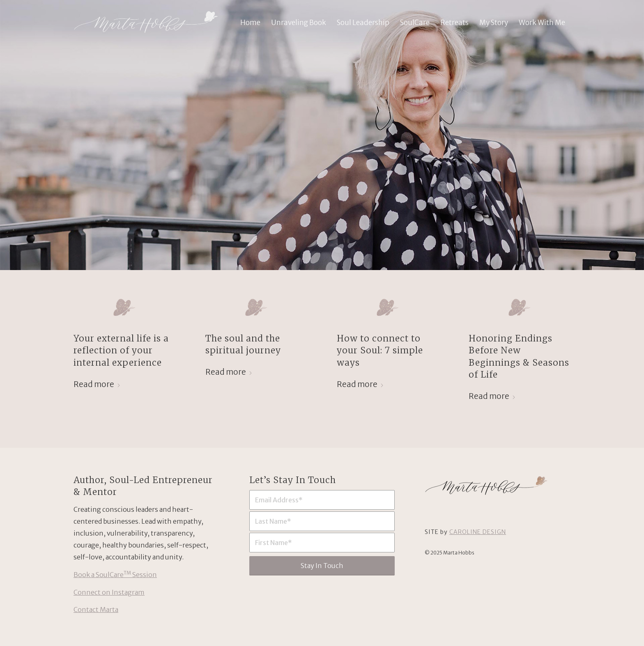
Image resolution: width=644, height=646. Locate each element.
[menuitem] (250, 23)
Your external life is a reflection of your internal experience (121, 350)
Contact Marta (96, 609)
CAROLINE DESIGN (478, 532)
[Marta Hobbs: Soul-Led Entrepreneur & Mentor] (146, 23)
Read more (97, 384)
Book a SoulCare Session (115, 575)
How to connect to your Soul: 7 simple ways (380, 350)
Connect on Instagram (109, 592)
